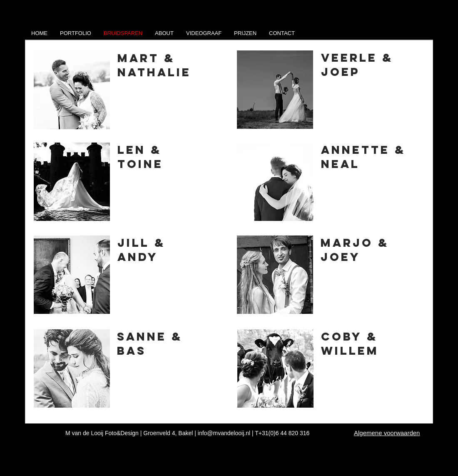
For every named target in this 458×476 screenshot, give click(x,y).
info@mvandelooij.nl (224, 433)
